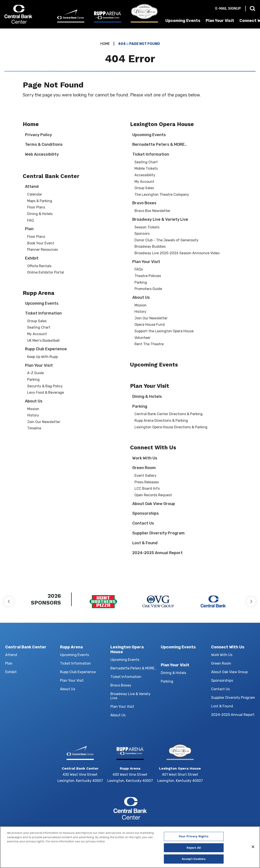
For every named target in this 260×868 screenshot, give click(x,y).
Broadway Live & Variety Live (160, 219)
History (33, 415)
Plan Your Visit (220, 21)
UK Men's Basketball (43, 341)
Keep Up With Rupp (42, 357)
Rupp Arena (39, 293)
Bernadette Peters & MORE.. (160, 144)
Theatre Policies (148, 276)
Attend (32, 187)
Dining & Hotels (40, 214)
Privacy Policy (38, 135)
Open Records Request (153, 495)
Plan (29, 229)
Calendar (35, 194)
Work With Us (145, 458)
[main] (130, 304)
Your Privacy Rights (194, 838)
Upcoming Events (183, 21)
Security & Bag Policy (45, 386)
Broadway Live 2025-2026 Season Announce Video (177, 253)
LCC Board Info (147, 488)
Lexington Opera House (162, 124)
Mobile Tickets (146, 168)
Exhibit (32, 258)
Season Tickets (147, 227)
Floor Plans (36, 207)
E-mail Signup (228, 8)
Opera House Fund (150, 325)
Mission (33, 409)
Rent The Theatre (149, 344)
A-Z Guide (35, 373)
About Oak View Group (154, 504)
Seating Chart (39, 327)
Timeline (34, 428)
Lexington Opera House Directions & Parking (171, 427)
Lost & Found (145, 543)
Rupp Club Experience (46, 349)
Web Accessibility (42, 154)
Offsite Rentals (39, 266)
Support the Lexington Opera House (164, 331)
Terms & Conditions (44, 144)
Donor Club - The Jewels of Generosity (166, 240)
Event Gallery (145, 476)
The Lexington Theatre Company (162, 195)
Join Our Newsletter (44, 422)
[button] (9, 601)
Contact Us (143, 523)
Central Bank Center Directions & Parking (169, 414)
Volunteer (142, 338)
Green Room (144, 468)
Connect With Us (153, 447)
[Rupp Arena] (108, 17)
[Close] (253, 848)
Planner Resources (42, 250)
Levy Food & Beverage (46, 392)
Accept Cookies (194, 861)
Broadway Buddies (150, 246)
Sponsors (142, 234)
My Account (37, 334)
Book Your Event (41, 243)
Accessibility (145, 175)
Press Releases (147, 482)
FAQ (30, 220)
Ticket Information (43, 313)
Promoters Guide (148, 289)
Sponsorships (146, 513)
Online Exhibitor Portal (46, 272)
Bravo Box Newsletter (152, 211)
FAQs (139, 269)
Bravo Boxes (144, 203)
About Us (34, 401)
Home (105, 44)
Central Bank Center (27, 14)
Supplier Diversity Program (158, 533)
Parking (33, 380)
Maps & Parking (40, 201)
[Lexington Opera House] (144, 13)
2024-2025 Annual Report (157, 553)
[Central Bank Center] (71, 16)
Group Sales (37, 321)
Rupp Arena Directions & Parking (161, 421)
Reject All (194, 849)
